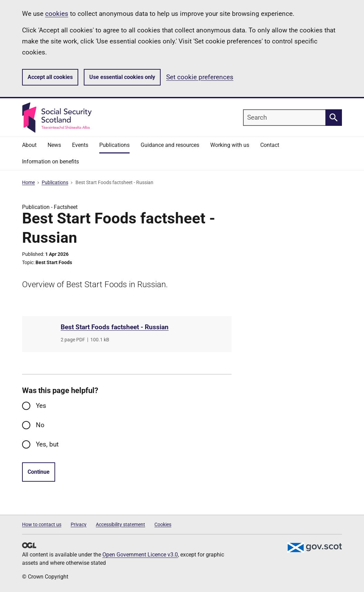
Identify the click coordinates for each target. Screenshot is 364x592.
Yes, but (47, 444)
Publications (55, 182)
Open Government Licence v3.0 (140, 555)
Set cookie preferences (200, 77)
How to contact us (42, 524)
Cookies (163, 524)
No (40, 425)
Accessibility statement (120, 524)
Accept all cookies (50, 77)
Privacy (79, 524)
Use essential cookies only (122, 77)
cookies (57, 14)
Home (28, 182)
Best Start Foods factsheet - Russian (115, 327)
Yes (41, 406)
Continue (39, 472)
